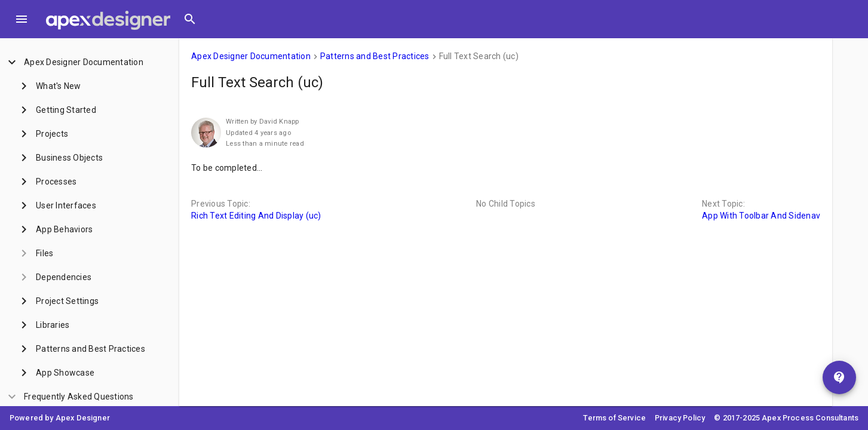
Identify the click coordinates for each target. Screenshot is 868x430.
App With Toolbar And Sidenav (761, 216)
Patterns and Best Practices (375, 56)
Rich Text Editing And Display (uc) (256, 216)
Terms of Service (614, 418)
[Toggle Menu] (22, 19)
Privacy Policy (680, 418)
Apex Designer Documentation (251, 56)
